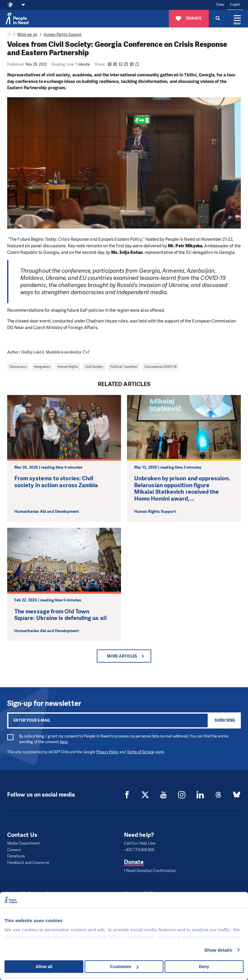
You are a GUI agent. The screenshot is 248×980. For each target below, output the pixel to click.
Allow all (44, 967)
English (235, 5)
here (64, 742)
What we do (27, 35)
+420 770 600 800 (139, 849)
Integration (42, 367)
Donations (16, 855)
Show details (218, 950)
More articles (122, 656)
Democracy (18, 367)
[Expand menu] (237, 18)
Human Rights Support (63, 35)
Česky (220, 5)
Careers (14, 849)
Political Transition (124, 367)
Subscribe (225, 720)
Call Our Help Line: (140, 843)
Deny (204, 967)
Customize (124, 967)
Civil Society (94, 367)
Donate (134, 861)
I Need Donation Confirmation (150, 870)
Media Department (23, 843)
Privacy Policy (107, 752)
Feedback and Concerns (28, 861)
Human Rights (68, 367)
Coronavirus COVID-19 (161, 367)
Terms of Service (141, 752)
